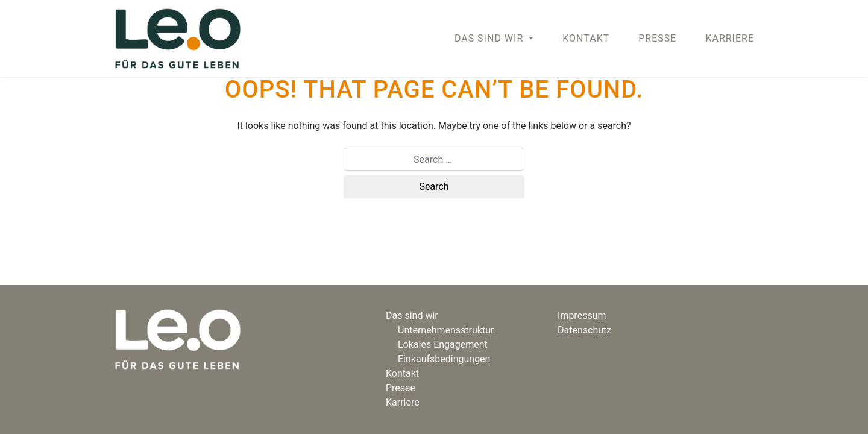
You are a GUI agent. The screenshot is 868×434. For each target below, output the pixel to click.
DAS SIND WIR (490, 38)
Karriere (730, 38)
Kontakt (586, 38)
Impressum (582, 316)
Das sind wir (412, 316)
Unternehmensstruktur (446, 330)
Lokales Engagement (443, 344)
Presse (657, 38)
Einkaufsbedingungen (444, 359)
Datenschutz (584, 330)
